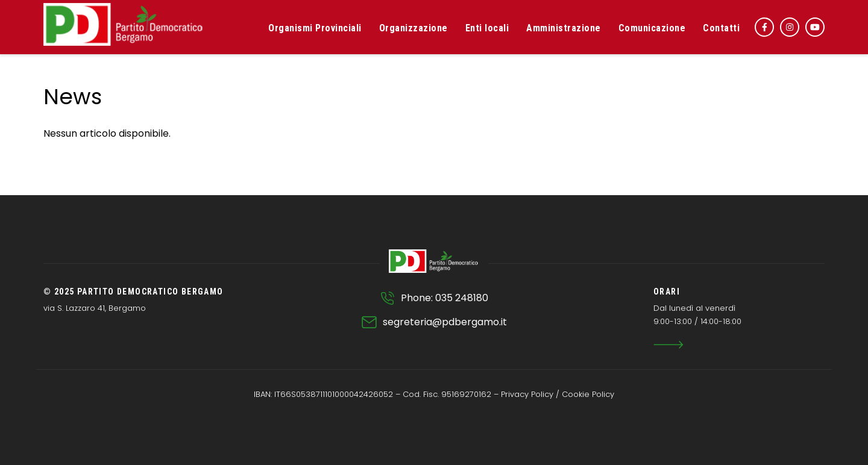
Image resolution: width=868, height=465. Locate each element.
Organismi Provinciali (315, 28)
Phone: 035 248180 (445, 298)
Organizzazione (414, 28)
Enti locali (487, 28)
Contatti (721, 28)
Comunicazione (652, 28)
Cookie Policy (588, 394)
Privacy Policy (527, 394)
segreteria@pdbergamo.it (445, 322)
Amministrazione (564, 28)
